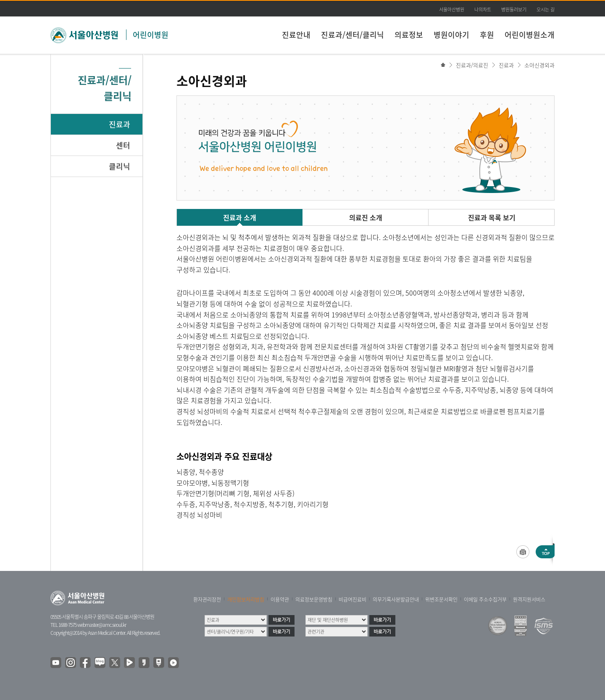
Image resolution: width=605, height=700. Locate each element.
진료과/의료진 (472, 65)
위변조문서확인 (441, 600)
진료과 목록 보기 (492, 217)
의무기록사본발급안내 (396, 600)
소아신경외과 (539, 65)
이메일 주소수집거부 (485, 600)
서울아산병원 (452, 9)
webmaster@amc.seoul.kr (102, 625)
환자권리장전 (207, 600)
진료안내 (296, 35)
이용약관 (280, 600)
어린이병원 (151, 35)
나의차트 (483, 9)
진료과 (120, 124)
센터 (123, 145)
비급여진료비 (352, 600)
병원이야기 (451, 35)
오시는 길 (546, 9)
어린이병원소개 (530, 35)
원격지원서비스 (529, 600)
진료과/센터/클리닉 (352, 35)
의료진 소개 (366, 217)
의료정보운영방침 (314, 600)
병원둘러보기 (514, 9)
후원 (487, 35)
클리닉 (120, 166)
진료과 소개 (240, 217)
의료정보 (409, 35)
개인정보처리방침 (246, 600)
